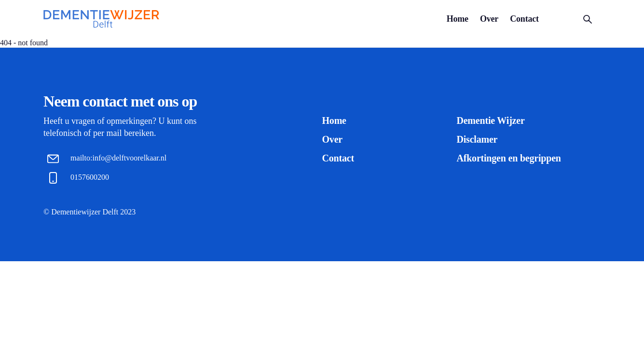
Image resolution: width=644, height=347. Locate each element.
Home (458, 19)
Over (489, 19)
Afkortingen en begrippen (508, 158)
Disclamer (477, 139)
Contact (524, 19)
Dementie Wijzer (490, 120)
